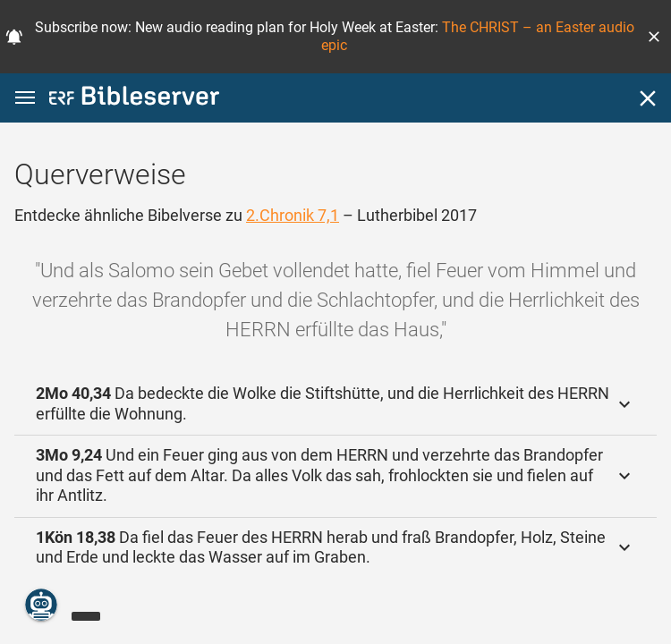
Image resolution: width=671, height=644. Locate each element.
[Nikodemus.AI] (41, 605)
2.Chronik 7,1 (293, 215)
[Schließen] (648, 98)
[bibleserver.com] (134, 99)
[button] (654, 37)
